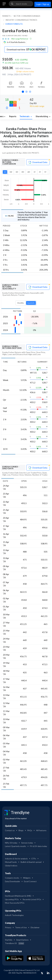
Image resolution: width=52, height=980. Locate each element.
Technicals (25, 117)
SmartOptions (22, 940)
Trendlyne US (15, 943)
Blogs (21, 830)
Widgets (27, 878)
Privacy (8, 927)
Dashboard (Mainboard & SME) (18, 896)
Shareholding (42, 117)
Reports (13, 117)
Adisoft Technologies (14, 915)
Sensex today (27, 843)
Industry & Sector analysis (16, 859)
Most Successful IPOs (15, 903)
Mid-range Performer (20, 39)
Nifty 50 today (11, 843)
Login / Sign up (43, 4)
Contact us (10, 830)
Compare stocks (12, 878)
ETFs (34, 859)
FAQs (30, 830)
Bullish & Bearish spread (31, 862)
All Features (41, 830)
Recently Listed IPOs (32, 899)
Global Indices (11, 866)
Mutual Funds (11, 862)
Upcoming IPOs (12, 899)
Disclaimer (35, 927)
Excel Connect (30, 881)
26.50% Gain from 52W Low (16, 63)
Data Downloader (13, 881)
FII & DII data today (38, 846)
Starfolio (9, 940)
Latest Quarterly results (16, 846)
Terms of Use (21, 927)
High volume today (25, 71)
